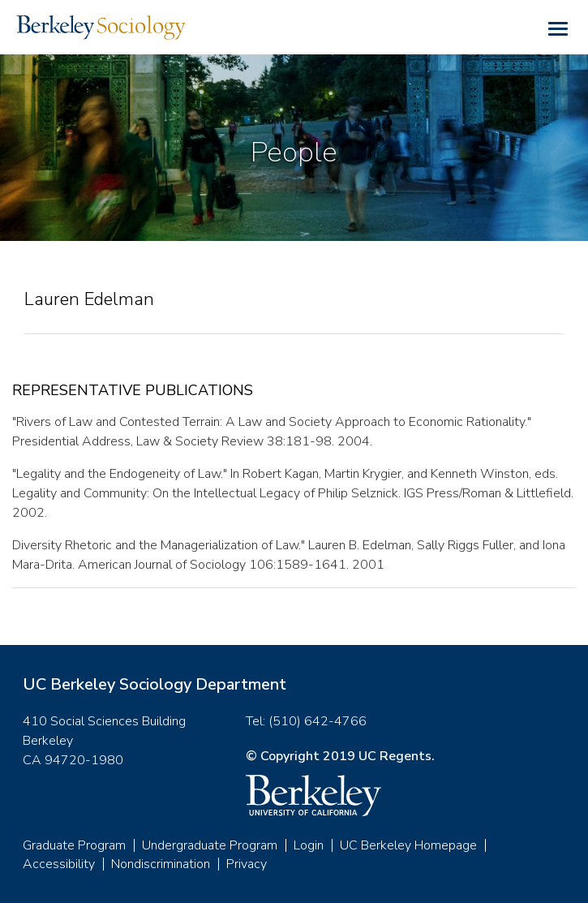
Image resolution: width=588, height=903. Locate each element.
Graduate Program (74, 845)
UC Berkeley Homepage (408, 845)
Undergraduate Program (210, 845)
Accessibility (59, 864)
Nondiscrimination (161, 864)
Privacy (247, 864)
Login (309, 845)
